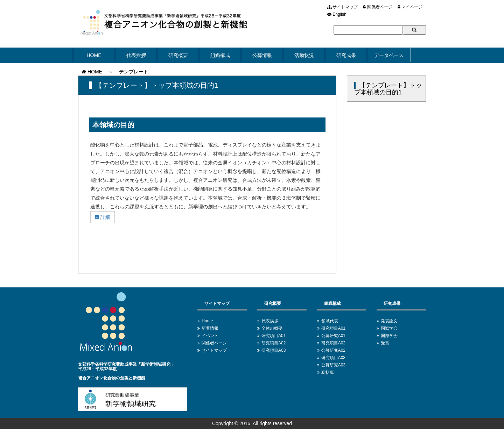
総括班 (328, 372)
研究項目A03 (274, 350)
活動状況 (304, 55)
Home (207, 321)
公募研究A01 (333, 336)
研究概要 (178, 55)
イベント (210, 336)
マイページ (410, 7)
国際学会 (389, 328)
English (337, 14)
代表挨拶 (136, 55)
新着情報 (210, 328)
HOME (94, 55)
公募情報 (262, 55)
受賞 (385, 343)
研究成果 (346, 55)
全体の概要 (272, 328)
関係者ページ (377, 7)
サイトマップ (342, 7)
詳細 (103, 217)
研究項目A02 (274, 343)
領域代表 (330, 321)
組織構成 (220, 55)
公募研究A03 (333, 365)
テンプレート (134, 72)
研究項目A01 (274, 336)
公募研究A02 (333, 350)
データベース (389, 55)
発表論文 (389, 321)
